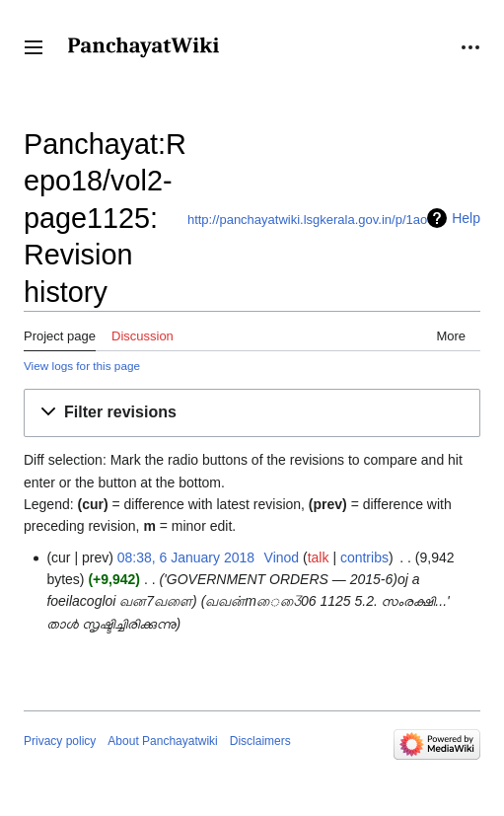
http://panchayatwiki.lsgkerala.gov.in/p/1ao (307, 220)
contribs (364, 557)
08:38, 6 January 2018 (186, 557)
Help (466, 218)
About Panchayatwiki (162, 741)
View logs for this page (82, 366)
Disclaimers (260, 741)
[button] (34, 47)
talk (319, 557)
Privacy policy (60, 741)
